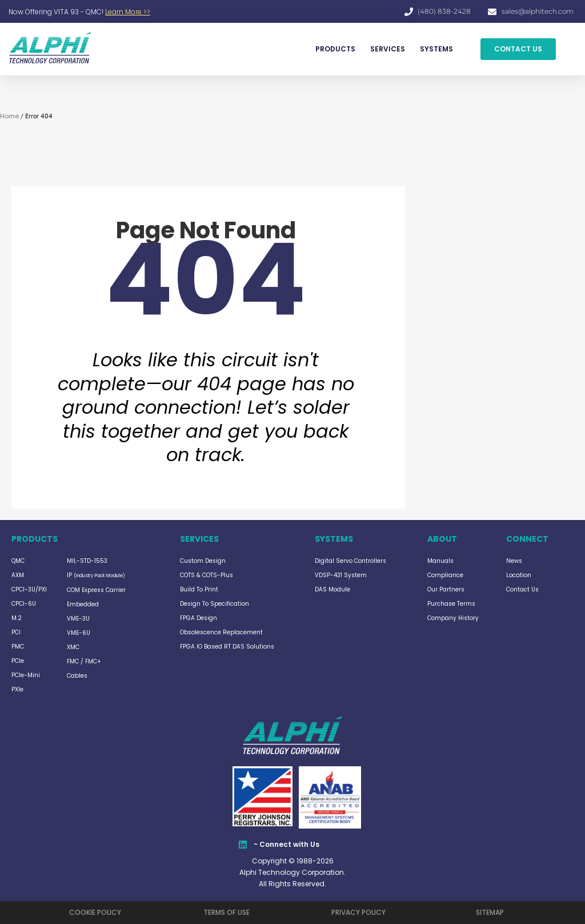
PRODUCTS (335, 49)
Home (9, 116)
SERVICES (388, 49)
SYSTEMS (436, 49)
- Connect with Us (287, 844)
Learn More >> (128, 12)
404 (206, 280)
